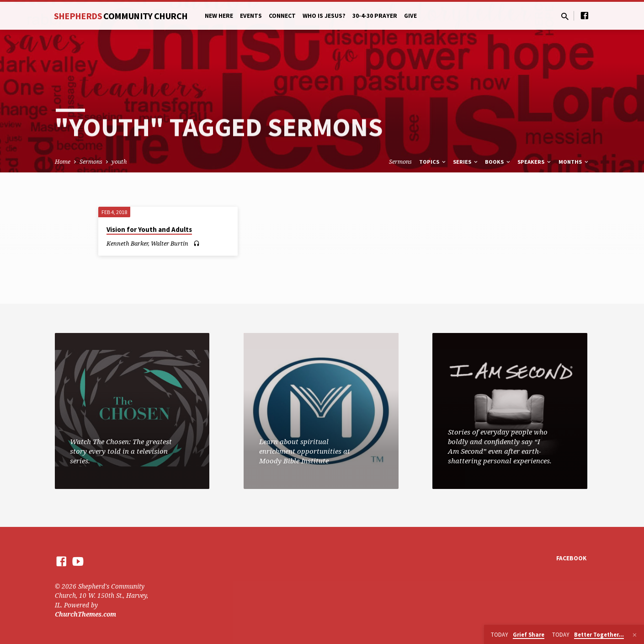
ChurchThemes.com (85, 614)
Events (251, 16)
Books (498, 162)
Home (63, 162)
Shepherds (121, 16)
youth (119, 162)
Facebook (571, 558)
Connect (282, 16)
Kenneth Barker (127, 243)
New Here (219, 16)
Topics (433, 162)
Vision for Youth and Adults (149, 229)
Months (574, 162)
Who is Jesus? (324, 16)
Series (466, 162)
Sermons (91, 162)
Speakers (535, 162)
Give (410, 16)
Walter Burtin (170, 243)
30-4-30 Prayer (375, 16)
